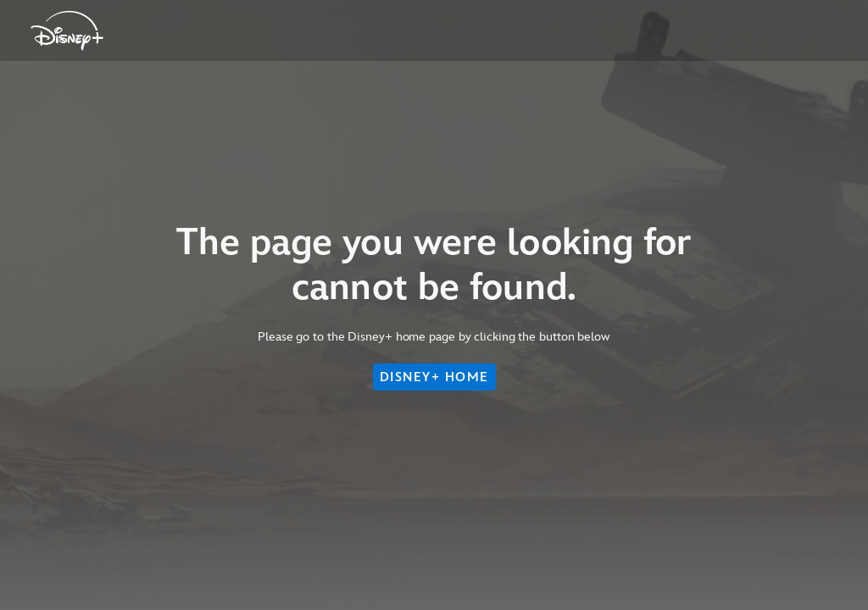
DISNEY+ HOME (434, 377)
